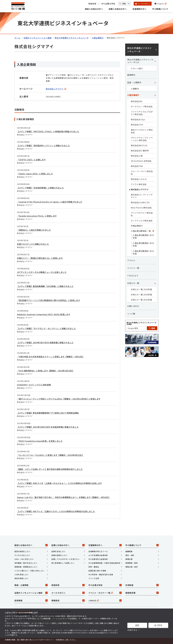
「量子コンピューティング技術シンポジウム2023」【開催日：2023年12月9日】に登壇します (59, 399)
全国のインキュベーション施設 (38, 38)
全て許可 (158, 625)
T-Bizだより (133, 276)
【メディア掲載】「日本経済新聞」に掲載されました (40, 188)
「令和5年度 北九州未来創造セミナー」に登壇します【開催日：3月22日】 (51, 357)
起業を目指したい (58, 551)
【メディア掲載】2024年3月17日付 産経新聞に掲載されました (45, 343)
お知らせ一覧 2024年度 (141, 295)
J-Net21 (105, 600)
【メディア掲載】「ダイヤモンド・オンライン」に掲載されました (46, 328)
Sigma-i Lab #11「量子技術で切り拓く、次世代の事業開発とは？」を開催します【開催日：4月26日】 (64, 497)
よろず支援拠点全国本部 (98, 555)
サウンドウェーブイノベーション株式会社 (142, 139)
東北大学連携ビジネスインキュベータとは (140, 61)
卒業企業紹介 (137, 226)
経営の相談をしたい (22, 551)
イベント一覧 (133, 268)
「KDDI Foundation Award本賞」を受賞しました (40, 441)
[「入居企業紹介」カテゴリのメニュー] (155, 95)
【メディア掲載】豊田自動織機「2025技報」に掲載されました (45, 286)
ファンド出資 (94, 578)
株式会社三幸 (137, 156)
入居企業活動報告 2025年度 (143, 236)
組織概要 (129, 551)
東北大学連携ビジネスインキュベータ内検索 (141, 323)
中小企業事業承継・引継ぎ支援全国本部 (104, 563)
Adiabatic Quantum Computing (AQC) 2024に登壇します (44, 314)
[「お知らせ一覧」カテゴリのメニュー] (155, 283)
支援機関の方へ (139, 9)
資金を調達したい (21, 578)
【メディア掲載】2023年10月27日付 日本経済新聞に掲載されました (48, 427)
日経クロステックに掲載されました (33, 244)
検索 (152, 328)
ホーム (17, 38)
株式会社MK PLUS (139, 145)
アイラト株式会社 (139, 184)
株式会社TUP (137, 125)
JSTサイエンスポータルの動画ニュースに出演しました (42, 272)
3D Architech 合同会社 (141, 161)
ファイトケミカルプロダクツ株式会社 (142, 113)
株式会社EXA (137, 101)
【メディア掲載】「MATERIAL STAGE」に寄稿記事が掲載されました (48, 131)
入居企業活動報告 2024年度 (143, 244)
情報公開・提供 (132, 567)
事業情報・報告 (132, 563)
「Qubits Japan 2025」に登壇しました (35, 174)
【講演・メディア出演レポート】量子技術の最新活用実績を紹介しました (50, 469)
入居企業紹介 (98, 38)
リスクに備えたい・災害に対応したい (29, 571)
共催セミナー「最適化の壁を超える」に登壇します (40, 258)
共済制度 (142, 585)
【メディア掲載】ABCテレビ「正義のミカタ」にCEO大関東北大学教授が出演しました (56, 511)
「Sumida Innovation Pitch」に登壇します (37, 216)
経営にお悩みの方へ (94, 9)
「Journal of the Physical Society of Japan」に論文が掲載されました (50, 202)
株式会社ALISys (138, 119)
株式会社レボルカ (139, 179)
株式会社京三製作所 (140, 151)
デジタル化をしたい (22, 555)
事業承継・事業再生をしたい (26, 567)
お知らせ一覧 (133, 283)
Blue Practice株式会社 (141, 208)
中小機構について (160, 9)
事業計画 (129, 559)
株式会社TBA (137, 166)
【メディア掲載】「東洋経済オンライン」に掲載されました (43, 146)
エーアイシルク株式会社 (142, 221)
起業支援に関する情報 (97, 571)
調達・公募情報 (31, 585)
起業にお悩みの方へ (118, 9)
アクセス (131, 260)
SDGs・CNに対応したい (24, 559)
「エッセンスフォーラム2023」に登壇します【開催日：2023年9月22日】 (50, 455)
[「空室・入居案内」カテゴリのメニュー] (155, 82)
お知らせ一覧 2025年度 (141, 289)
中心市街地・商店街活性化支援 (101, 574)
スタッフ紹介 (137, 68)
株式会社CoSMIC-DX (140, 202)
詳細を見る (132, 630)
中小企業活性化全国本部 (98, 559)
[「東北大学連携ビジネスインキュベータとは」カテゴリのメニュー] (155, 61)
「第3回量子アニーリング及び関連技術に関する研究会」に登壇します (48, 300)
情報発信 (68, 600)
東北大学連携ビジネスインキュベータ (72, 38)
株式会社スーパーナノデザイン (142, 196)
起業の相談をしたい (59, 555)
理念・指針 (130, 555)
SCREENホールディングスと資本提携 (34, 385)
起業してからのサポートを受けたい (65, 559)
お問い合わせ (133, 306)
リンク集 (131, 314)
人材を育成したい (21, 574)
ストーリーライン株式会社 (142, 173)
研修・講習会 (94, 567)
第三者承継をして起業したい (63, 563)
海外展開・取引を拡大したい (26, 563)
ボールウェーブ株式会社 (142, 106)
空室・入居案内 (134, 82)
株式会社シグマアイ (56, 89)
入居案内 (135, 89)
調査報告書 (142, 593)
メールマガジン (68, 593)
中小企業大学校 (108, 4)
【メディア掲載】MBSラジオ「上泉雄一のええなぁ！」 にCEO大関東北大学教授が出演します (59, 483)
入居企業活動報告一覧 (141, 231)
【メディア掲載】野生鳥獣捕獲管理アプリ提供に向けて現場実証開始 (48, 413)
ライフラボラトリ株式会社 (142, 214)
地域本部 (92, 4)
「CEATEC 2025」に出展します (31, 160)
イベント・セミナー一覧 (105, 593)
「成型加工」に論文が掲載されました (34, 230)
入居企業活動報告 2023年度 (143, 252)
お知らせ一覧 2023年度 (141, 300)
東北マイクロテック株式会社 (142, 131)
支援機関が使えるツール (98, 551)
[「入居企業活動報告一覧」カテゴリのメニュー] (153, 231)
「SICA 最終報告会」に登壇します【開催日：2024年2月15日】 (46, 371)
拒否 (137, 625)
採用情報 (31, 600)
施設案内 (131, 75)
